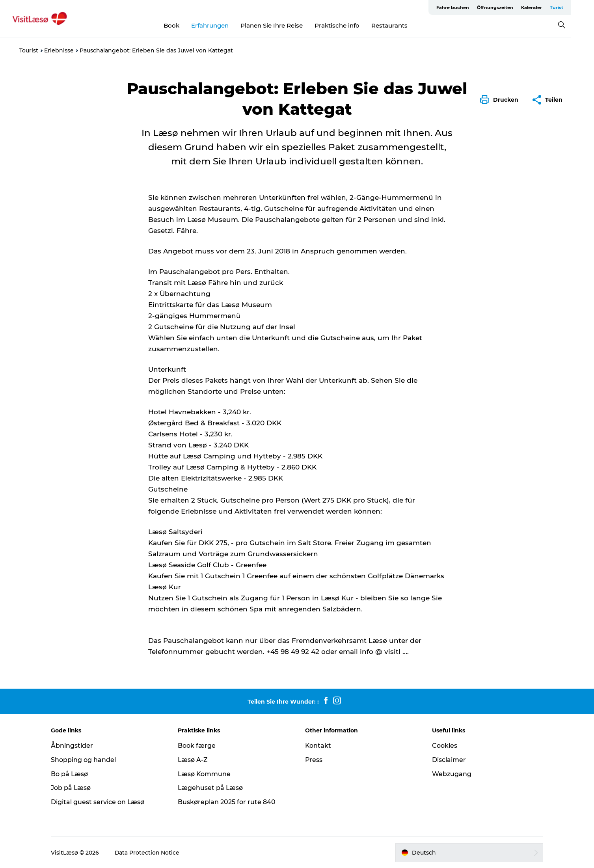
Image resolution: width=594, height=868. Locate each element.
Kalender (543, 7)
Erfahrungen (221, 25)
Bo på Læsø (72, 774)
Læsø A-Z (194, 760)
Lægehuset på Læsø (212, 788)
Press (314, 760)
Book (183, 25)
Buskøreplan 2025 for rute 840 (228, 802)
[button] (501, 100)
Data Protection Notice (149, 853)
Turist (568, 7)
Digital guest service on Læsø (100, 802)
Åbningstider (74, 746)
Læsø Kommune (206, 774)
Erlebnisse (59, 50)
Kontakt (318, 746)
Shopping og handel (85, 760)
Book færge (198, 746)
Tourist (29, 50)
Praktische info (348, 25)
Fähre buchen (465, 7)
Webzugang (451, 774)
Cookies (444, 746)
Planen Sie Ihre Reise (283, 25)
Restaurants (401, 25)
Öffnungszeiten (507, 7)
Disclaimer (448, 760)
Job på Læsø (73, 788)
